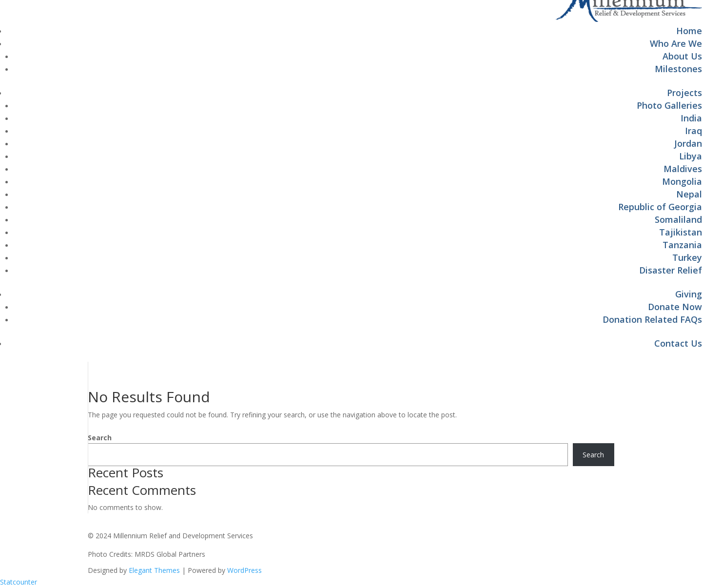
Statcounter (19, 582)
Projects (684, 93)
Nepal (689, 194)
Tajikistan (681, 232)
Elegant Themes (154, 570)
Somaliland (678, 219)
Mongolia (682, 181)
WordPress (244, 570)
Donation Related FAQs (652, 319)
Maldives (683, 169)
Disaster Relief (671, 270)
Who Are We (676, 43)
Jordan (688, 143)
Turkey (687, 257)
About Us (682, 56)
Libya (691, 156)
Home (689, 31)
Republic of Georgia (660, 207)
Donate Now (675, 307)
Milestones (678, 69)
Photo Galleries (669, 105)
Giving (689, 294)
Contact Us (678, 343)
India (691, 118)
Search (100, 438)
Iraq (693, 131)
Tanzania (682, 245)
